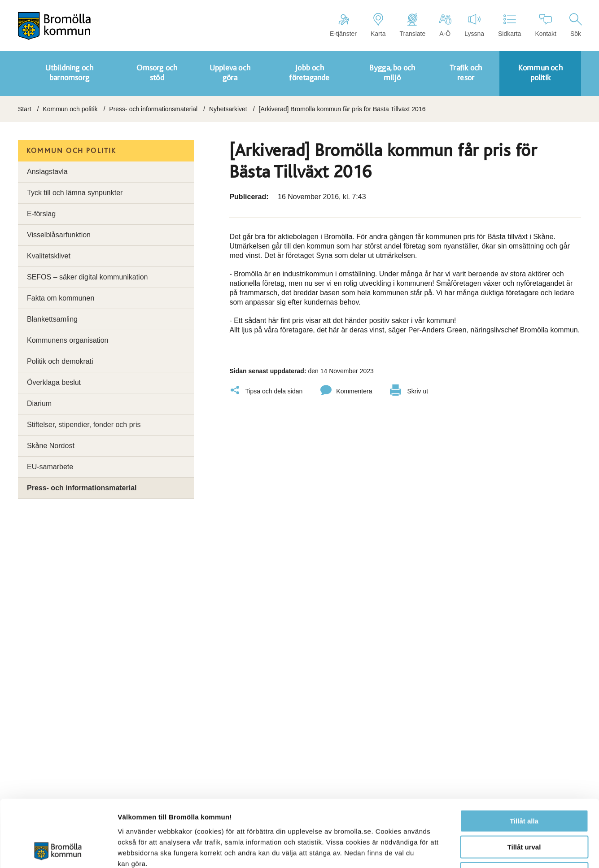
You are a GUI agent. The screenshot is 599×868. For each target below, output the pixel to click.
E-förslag (41, 214)
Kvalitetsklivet (49, 256)
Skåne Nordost (51, 446)
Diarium (39, 403)
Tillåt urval (524, 785)
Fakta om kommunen (61, 298)
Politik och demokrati (60, 361)
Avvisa (524, 811)
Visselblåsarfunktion (59, 235)
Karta (378, 25)
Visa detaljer (488, 850)
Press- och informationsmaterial (153, 109)
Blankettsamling (52, 319)
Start (25, 109)
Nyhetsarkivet (228, 109)
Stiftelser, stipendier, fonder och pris (84, 425)
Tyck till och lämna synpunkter (75, 193)
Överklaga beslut (54, 382)
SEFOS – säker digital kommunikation (87, 277)
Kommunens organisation (68, 340)
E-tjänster (343, 25)
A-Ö (445, 25)
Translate (412, 25)
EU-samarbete (50, 467)
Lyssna (474, 25)
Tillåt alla (524, 758)
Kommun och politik (70, 109)
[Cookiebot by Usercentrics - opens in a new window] (58, 851)
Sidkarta (509, 25)
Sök (576, 25)
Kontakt (545, 25)
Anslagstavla (47, 172)
